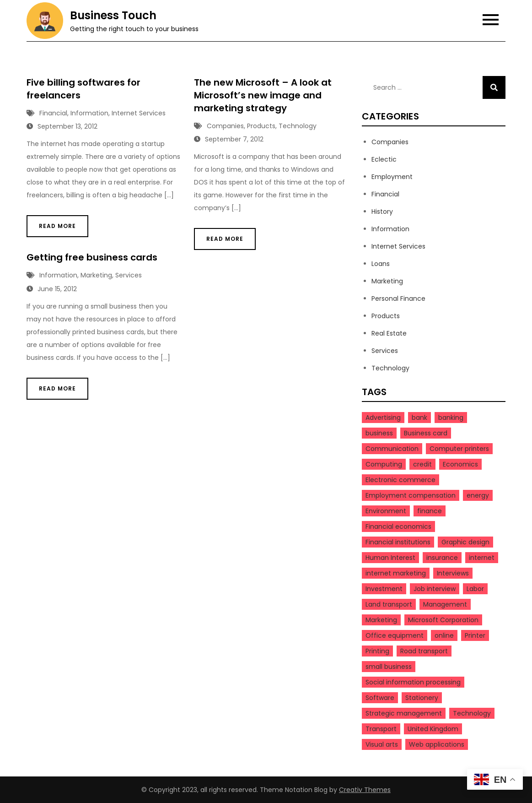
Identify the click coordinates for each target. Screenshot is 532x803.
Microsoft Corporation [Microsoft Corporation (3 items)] (443, 620)
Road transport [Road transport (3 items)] (424, 651)
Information (89, 113)
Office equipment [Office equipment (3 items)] (395, 635)
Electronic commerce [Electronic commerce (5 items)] (400, 480)
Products (261, 126)
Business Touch (113, 15)
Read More (57, 226)
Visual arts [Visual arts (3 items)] (382, 744)
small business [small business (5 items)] (389, 667)
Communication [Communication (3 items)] (392, 449)
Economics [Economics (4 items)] (460, 464)
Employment (392, 177)
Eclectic (384, 159)
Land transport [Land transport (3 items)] (389, 604)
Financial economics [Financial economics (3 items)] (398, 526)
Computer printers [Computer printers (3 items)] (459, 449)
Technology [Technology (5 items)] (472, 713)
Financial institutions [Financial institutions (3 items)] (398, 542)
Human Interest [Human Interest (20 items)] (390, 558)
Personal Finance (398, 298)
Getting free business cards (92, 257)
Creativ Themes (365, 790)
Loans (381, 264)
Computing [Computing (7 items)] (384, 464)
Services (129, 275)
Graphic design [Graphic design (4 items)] (465, 542)
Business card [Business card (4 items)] (426, 433)
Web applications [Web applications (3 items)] (437, 744)
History (382, 212)
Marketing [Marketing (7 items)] (381, 620)
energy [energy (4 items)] (478, 495)
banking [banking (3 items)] (451, 418)
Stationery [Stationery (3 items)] (422, 698)
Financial (53, 113)
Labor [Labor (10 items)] (475, 589)
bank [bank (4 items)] (419, 418)
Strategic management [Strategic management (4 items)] (404, 713)
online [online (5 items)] (444, 635)
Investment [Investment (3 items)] (384, 589)
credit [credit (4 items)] (422, 464)
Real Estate (389, 333)
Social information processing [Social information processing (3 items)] (413, 682)
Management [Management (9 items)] (445, 604)
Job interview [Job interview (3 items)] (435, 589)
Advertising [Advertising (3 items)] (383, 418)
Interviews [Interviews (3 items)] (453, 573)
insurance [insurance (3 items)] (442, 558)
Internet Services (139, 113)
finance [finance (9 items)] (430, 511)
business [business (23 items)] (379, 433)
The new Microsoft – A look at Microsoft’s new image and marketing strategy (263, 95)
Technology (298, 126)
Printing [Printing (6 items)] (377, 651)
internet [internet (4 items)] (482, 558)
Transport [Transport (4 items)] (381, 729)
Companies (225, 126)
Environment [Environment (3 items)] (386, 511)
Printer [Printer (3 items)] (475, 635)
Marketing (96, 275)
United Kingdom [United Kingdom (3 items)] (433, 729)
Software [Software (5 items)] (380, 698)
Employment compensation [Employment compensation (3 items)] (411, 495)
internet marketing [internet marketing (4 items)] (396, 573)
